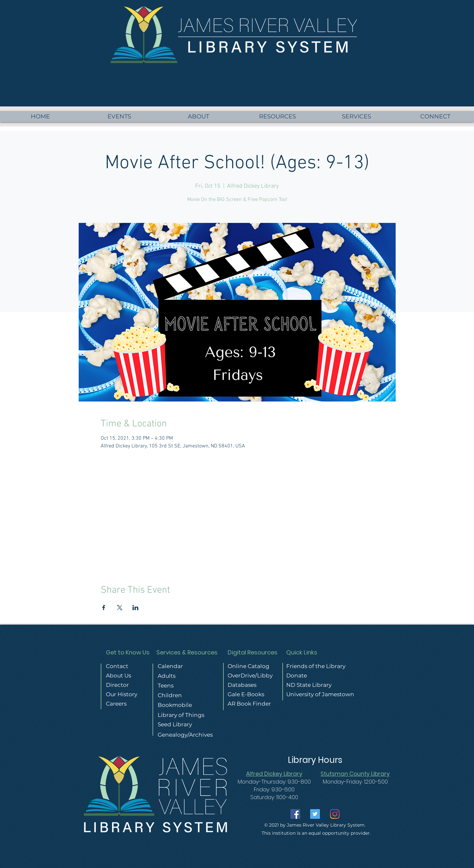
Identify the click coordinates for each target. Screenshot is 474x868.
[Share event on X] (120, 608)
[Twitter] (315, 814)
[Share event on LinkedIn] (135, 608)
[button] (435, 116)
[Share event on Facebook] (104, 608)
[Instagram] (335, 814)
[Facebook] (295, 814)
